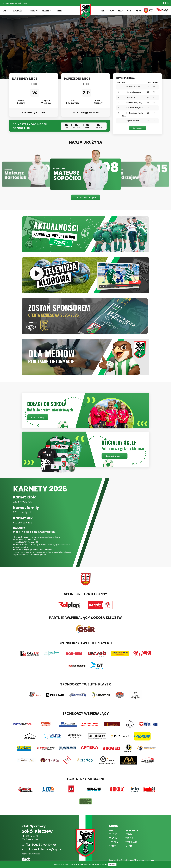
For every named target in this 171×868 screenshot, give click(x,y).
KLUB (112, 830)
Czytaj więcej (38, 417)
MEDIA (112, 11)
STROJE (113, 834)
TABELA (129, 838)
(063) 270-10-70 (44, 845)
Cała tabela (138, 128)
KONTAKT (139, 11)
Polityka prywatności (31, 854)
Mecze (149, 83)
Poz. (119, 83)
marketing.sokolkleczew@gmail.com (34, 532)
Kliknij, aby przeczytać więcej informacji (93, 864)
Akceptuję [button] (112, 864)
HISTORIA (114, 842)
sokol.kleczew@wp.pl (46, 849)
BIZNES (103, 11)
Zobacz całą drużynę (85, 197)
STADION (114, 838)
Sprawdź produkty (115, 456)
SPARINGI (59, 11)
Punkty (155, 83)
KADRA (129, 834)
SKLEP (120, 11)
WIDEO (129, 11)
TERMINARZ (131, 842)
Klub (124, 83)
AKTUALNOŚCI (133, 830)
